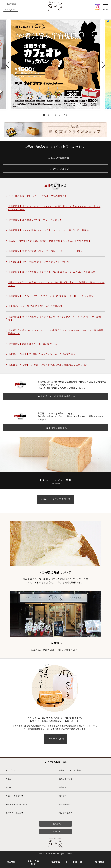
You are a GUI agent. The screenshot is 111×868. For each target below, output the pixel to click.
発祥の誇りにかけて (15, 813)
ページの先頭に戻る (56, 762)
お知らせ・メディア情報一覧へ (57, 499)
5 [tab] (66, 116)
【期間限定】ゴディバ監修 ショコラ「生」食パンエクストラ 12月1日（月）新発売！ (53, 272)
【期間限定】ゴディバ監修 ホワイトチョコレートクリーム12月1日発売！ (47, 251)
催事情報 (55, 862)
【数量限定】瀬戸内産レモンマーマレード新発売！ (35, 220)
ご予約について (57, 739)
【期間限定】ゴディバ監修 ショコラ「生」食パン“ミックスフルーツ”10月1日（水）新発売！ (55, 318)
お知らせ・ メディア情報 (70, 770)
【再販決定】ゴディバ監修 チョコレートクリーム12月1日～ (40, 262)
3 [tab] (55, 116)
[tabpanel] (55, 65)
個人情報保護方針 (67, 813)
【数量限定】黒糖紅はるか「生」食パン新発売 (33, 344)
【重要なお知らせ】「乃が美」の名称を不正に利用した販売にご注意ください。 (50, 365)
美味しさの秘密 (66, 779)
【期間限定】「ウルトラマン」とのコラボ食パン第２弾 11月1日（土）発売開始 (51, 296)
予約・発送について (15, 796)
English (11, 10)
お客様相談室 (65, 805)
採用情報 (63, 796)
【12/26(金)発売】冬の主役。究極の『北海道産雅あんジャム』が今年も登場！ (49, 241)
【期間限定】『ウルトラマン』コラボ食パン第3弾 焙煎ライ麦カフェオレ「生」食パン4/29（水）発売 (54, 208)
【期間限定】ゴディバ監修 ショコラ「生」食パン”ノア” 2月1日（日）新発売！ (50, 230)
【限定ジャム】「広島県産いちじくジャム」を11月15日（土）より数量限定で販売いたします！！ (56, 284)
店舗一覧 (78, 862)
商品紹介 (10, 779)
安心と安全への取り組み (16, 805)
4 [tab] (61, 116)
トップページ (12, 770)
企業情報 (12, 4)
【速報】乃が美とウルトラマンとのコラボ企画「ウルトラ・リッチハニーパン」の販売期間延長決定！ (56, 332)
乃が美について (13, 787)
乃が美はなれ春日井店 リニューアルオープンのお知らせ (38, 196)
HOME (11, 862)
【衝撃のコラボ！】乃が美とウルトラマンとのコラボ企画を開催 (42, 354)
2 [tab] (50, 116)
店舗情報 (63, 787)
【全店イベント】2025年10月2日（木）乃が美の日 (35, 306)
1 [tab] (45, 116)
